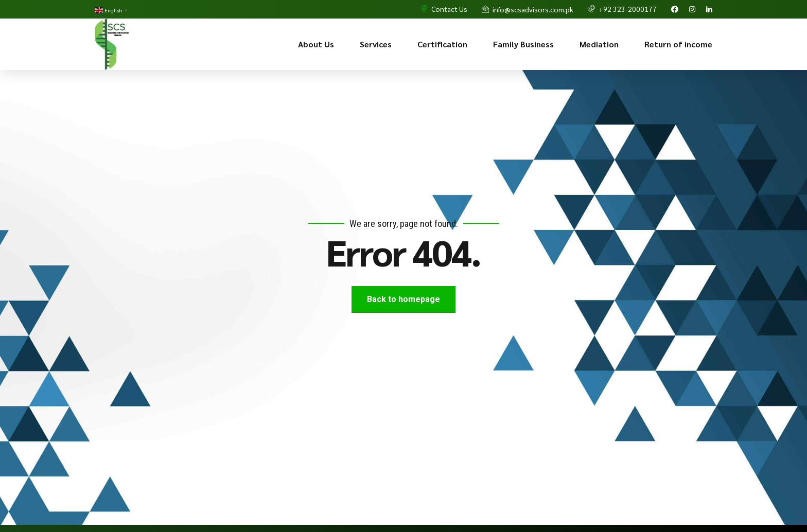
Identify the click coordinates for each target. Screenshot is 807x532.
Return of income (678, 44)
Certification (442, 44)
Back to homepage (403, 299)
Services (376, 44)
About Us (316, 44)
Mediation (599, 44)
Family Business (523, 44)
